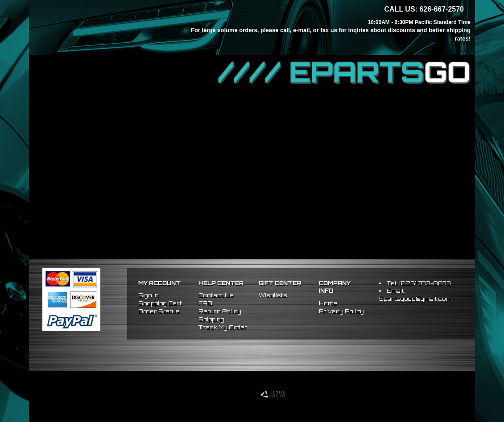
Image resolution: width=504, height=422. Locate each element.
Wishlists (273, 295)
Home (328, 303)
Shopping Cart (160, 303)
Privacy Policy (341, 311)
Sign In (149, 295)
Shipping (211, 319)
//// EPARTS (344, 72)
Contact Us (216, 295)
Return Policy (220, 311)
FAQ (205, 303)
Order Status (159, 311)
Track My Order (223, 327)
